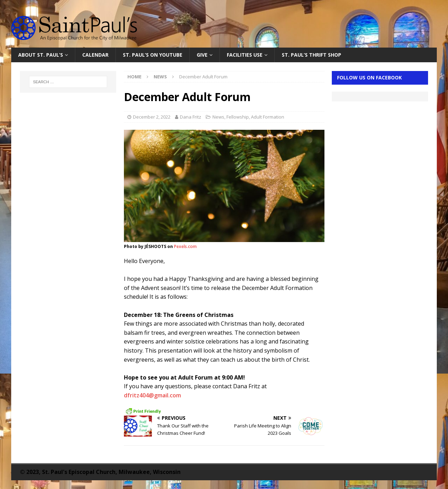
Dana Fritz (191, 117)
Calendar (95, 55)
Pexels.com (185, 246)
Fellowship (238, 117)
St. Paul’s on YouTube (153, 55)
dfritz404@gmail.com (152, 395)
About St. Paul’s (41, 55)
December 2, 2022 (152, 117)
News (218, 117)
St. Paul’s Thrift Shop (311, 55)
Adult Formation (268, 117)
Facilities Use (245, 55)
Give (202, 55)
